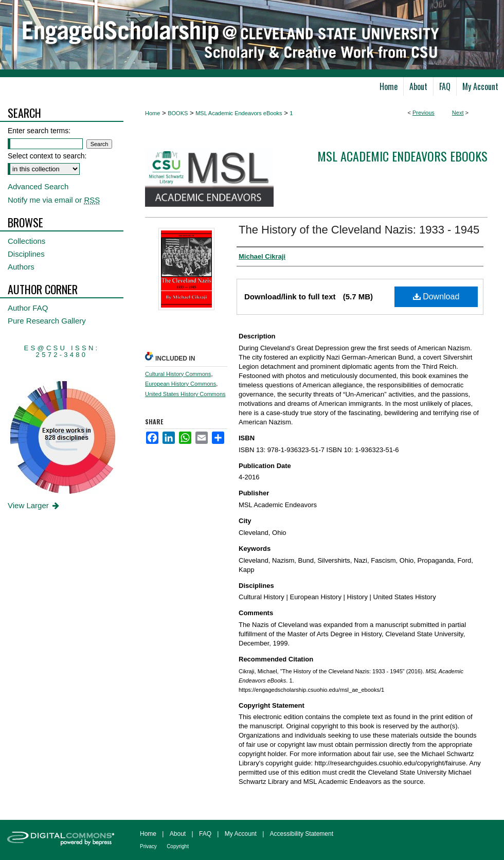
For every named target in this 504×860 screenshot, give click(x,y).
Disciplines (26, 254)
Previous (424, 113)
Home (152, 113)
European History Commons (181, 384)
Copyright (178, 846)
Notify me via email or (54, 200)
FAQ (205, 834)
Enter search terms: (39, 131)
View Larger (34, 505)
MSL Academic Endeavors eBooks (239, 113)
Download (436, 297)
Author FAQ (28, 308)
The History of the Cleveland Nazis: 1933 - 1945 (359, 230)
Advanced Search (38, 186)
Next (458, 113)
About (178, 834)
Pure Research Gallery (47, 321)
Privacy (148, 846)
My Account (241, 834)
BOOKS (178, 113)
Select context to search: (47, 156)
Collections (26, 241)
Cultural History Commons (178, 374)
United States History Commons (185, 394)
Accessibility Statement (302, 834)
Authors (21, 267)
